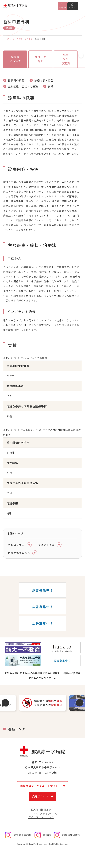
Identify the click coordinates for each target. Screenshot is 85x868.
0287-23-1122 (40, 772)
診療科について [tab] (15, 59)
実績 (51, 86)
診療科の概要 (16, 80)
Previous (5, 703)
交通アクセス (46, 545)
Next (80, 703)
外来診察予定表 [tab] (66, 59)
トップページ (9, 39)
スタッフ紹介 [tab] (40, 59)
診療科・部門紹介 (25, 39)
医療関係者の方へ (19, 553)
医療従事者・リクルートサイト (39, 786)
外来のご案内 (16, 545)
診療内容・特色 (44, 80)
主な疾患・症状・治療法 (23, 86)
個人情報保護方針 (41, 809)
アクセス (72, 8)
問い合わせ (63, 8)
